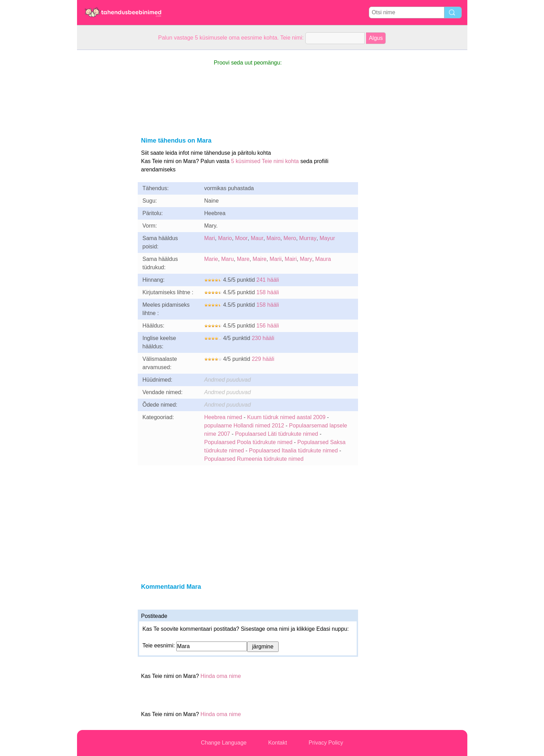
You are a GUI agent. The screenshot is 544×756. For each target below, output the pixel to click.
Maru (227, 259)
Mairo (273, 238)
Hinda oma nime (221, 676)
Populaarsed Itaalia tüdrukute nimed (293, 451)
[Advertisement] (105, 154)
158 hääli (268, 292)
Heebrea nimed (223, 417)
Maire (260, 259)
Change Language (224, 743)
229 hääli (263, 359)
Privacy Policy (326, 743)
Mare (243, 259)
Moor (241, 238)
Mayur (327, 238)
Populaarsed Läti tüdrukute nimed (276, 434)
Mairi (291, 259)
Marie (211, 259)
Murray (308, 238)
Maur (257, 238)
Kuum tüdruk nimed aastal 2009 (286, 417)
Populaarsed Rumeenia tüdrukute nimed (254, 459)
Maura (323, 259)
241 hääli (268, 280)
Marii (276, 259)
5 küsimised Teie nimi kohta (265, 161)
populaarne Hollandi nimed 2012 (244, 426)
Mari (210, 238)
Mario (225, 238)
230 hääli (263, 338)
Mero (290, 238)
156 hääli (268, 326)
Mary (306, 259)
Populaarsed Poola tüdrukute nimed (248, 442)
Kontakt (278, 743)
